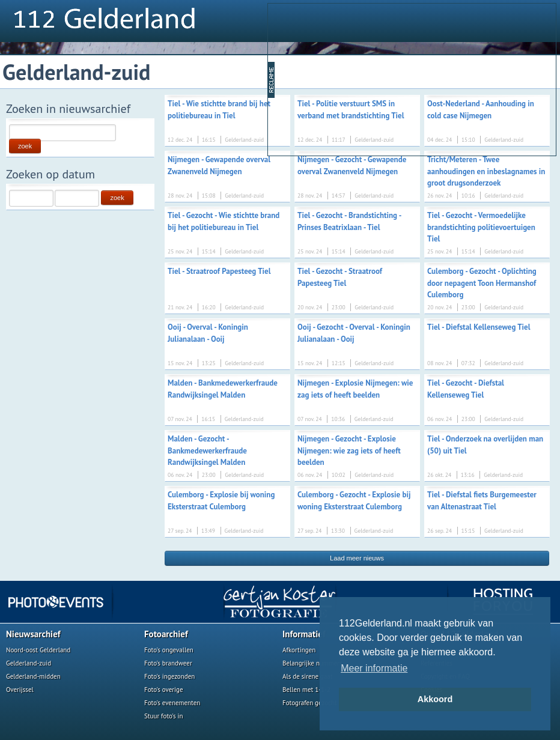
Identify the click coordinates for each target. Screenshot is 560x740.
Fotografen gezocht (310, 703)
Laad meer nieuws (357, 558)
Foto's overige (164, 690)
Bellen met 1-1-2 (306, 690)
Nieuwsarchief (33, 634)
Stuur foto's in (164, 716)
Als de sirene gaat (308, 676)
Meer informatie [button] (374, 668)
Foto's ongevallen (169, 650)
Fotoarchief (166, 634)
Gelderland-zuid (29, 663)
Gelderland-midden (33, 676)
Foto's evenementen (172, 703)
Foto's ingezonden (169, 676)
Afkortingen (299, 650)
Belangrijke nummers (312, 663)
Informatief (304, 634)
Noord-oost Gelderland (38, 650)
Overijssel (20, 690)
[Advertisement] (368, 79)
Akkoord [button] (435, 699)
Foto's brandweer (168, 663)
